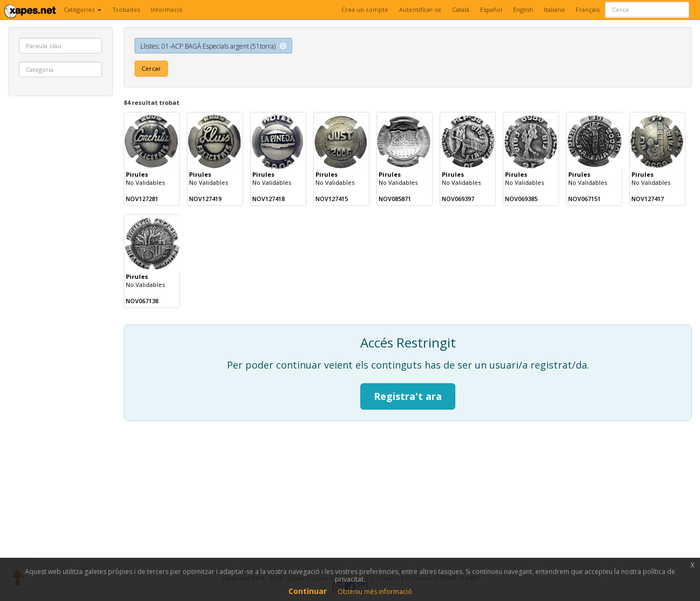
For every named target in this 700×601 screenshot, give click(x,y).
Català (461, 9)
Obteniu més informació (375, 592)
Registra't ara (408, 396)
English (523, 9)
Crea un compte (365, 9)
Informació (167, 9)
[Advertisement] (60, 269)
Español (491, 9)
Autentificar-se (420, 9)
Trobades (126, 9)
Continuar (308, 591)
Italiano (554, 9)
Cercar (151, 68)
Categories (83, 9)
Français (588, 9)
